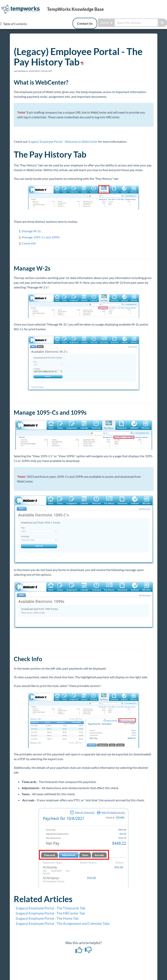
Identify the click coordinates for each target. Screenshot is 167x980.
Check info (29, 243)
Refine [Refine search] (107, 23)
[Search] (162, 23)
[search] (136, 23)
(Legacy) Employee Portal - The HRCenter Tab (50, 913)
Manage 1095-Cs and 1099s (41, 237)
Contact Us (85, 23)
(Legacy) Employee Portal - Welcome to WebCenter (63, 141)
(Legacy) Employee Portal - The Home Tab (47, 918)
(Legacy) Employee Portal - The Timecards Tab (50, 908)
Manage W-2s (31, 231)
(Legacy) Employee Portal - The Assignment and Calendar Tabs (63, 923)
